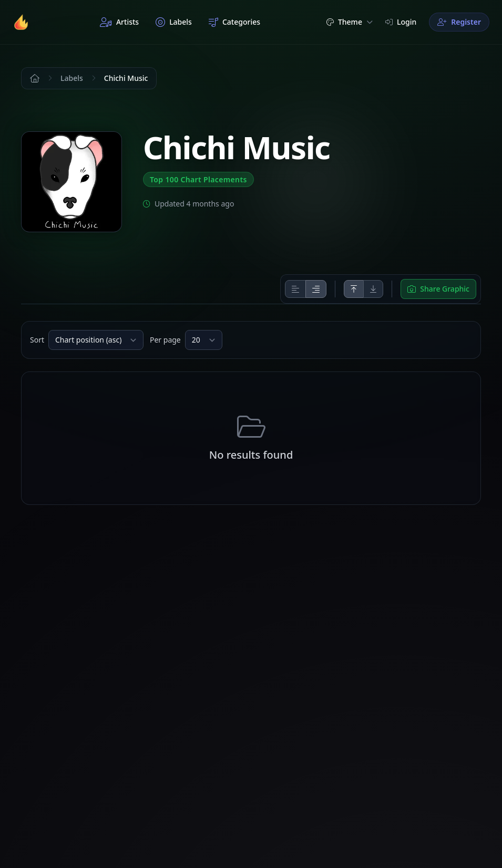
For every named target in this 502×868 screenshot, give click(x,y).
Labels (174, 22)
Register (459, 22)
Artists (119, 22)
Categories (234, 22)
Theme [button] (350, 22)
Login (401, 22)
